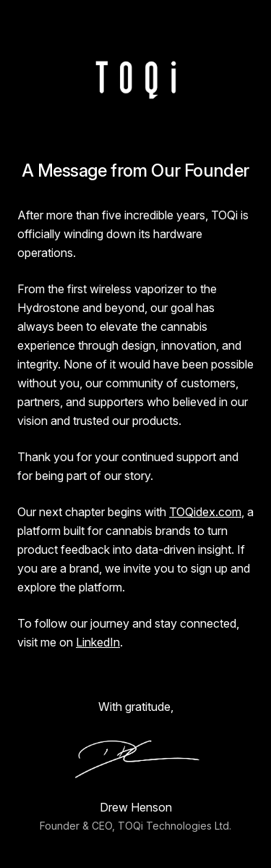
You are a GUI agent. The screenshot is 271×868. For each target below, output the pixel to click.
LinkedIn (98, 642)
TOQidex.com (205, 512)
